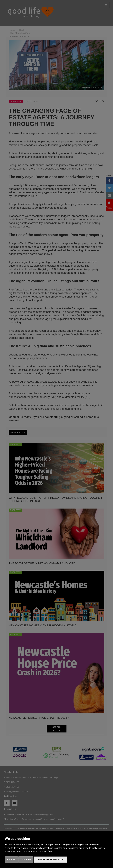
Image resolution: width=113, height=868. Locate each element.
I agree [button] (11, 859)
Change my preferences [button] (51, 859)
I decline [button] (26, 859)
